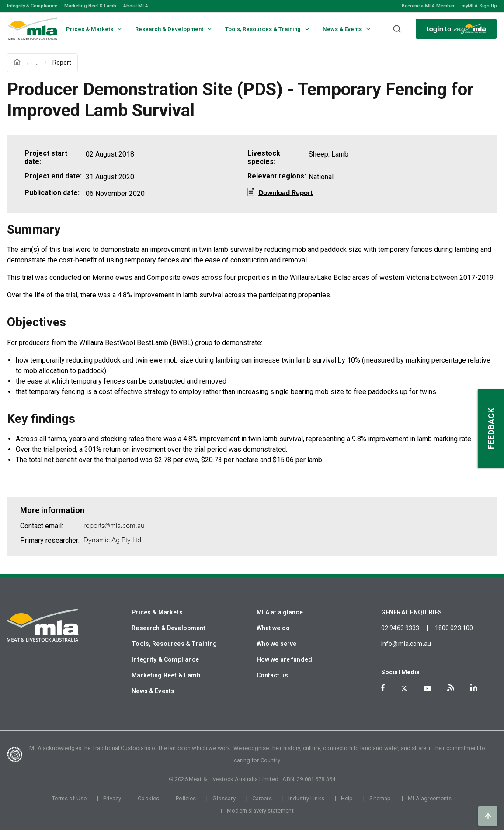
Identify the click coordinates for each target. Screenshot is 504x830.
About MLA (136, 6)
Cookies (148, 798)
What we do (273, 628)
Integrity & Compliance (32, 6)
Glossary (224, 798)
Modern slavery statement (260, 811)
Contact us (273, 675)
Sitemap (380, 798)
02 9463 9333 (400, 628)
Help (347, 798)
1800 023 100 (454, 628)
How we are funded (285, 659)
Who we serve (277, 644)
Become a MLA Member (428, 6)
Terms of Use (69, 798)
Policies (186, 798)
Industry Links (306, 798)
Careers (262, 798)
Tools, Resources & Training (174, 644)
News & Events (153, 691)
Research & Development (169, 628)
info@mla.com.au (406, 644)
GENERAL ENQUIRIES (412, 612)
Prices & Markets (157, 612)
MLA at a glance (280, 612)
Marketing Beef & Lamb (90, 6)
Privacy (112, 798)
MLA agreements (430, 798)
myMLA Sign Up (479, 6)
